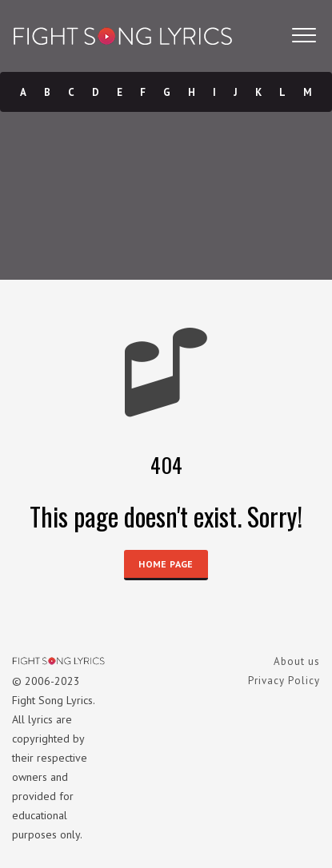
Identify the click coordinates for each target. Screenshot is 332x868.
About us (297, 661)
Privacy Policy (284, 681)
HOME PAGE (166, 564)
